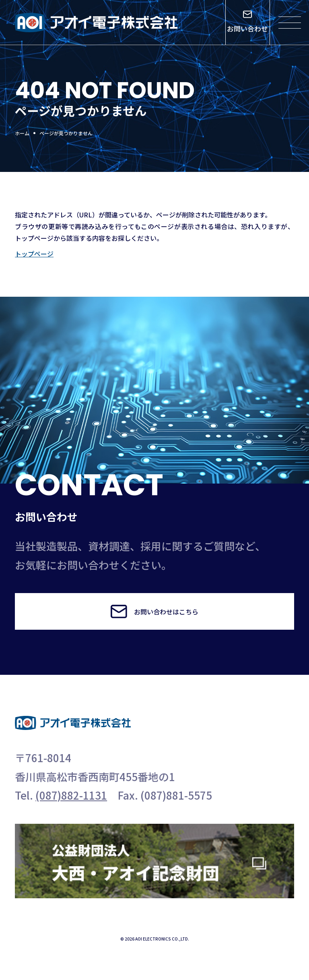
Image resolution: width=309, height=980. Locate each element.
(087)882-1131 (71, 795)
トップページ (34, 254)
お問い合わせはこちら (154, 611)
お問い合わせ (247, 22)
